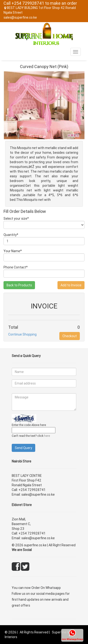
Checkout (70, 336)
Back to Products (19, 285)
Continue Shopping (22, 334)
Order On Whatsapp (46, 588)
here (47, 436)
